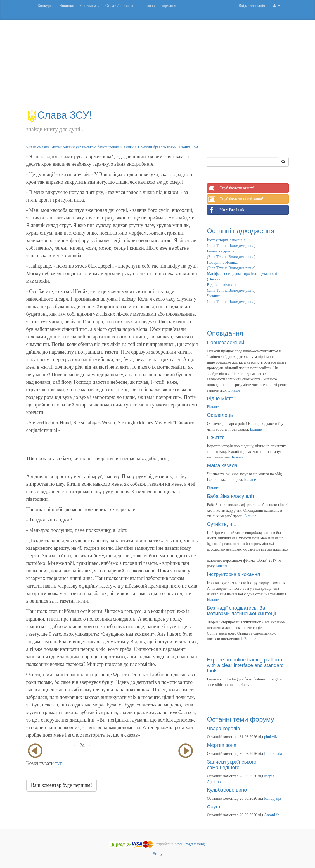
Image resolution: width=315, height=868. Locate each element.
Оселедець (220, 415)
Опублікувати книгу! (231, 188)
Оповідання (225, 333)
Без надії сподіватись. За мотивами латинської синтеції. (242, 611)
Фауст (214, 807)
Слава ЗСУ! (59, 115)
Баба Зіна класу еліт (231, 496)
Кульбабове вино (227, 790)
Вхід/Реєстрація (252, 6)
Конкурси (46, 6)
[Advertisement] (158, 67)
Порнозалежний (225, 343)
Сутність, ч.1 (222, 524)
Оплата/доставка (121, 6)
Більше (234, 390)
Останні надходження (241, 231)
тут (58, 763)
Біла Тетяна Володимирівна (231, 246)
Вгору (158, 854)
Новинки (67, 6)
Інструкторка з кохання (226, 240)
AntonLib (272, 815)
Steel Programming (190, 844)
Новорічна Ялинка (222, 262)
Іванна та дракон (221, 251)
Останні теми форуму (241, 719)
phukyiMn (272, 737)
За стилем (90, 6)
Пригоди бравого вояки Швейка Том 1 (169, 147)
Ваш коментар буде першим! (62, 785)
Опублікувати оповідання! (235, 199)
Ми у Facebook (226, 210)
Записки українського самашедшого (232, 765)
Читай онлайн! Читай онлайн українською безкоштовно (73, 147)
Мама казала (222, 465)
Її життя (216, 437)
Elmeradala (273, 754)
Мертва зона (222, 745)
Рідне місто (220, 399)
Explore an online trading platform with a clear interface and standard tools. (245, 665)
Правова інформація (161, 6)
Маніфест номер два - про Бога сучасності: (243, 274)
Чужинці (214, 296)
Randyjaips (273, 798)
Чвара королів (223, 729)
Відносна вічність (222, 285)
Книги (128, 147)
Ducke (213, 279)
